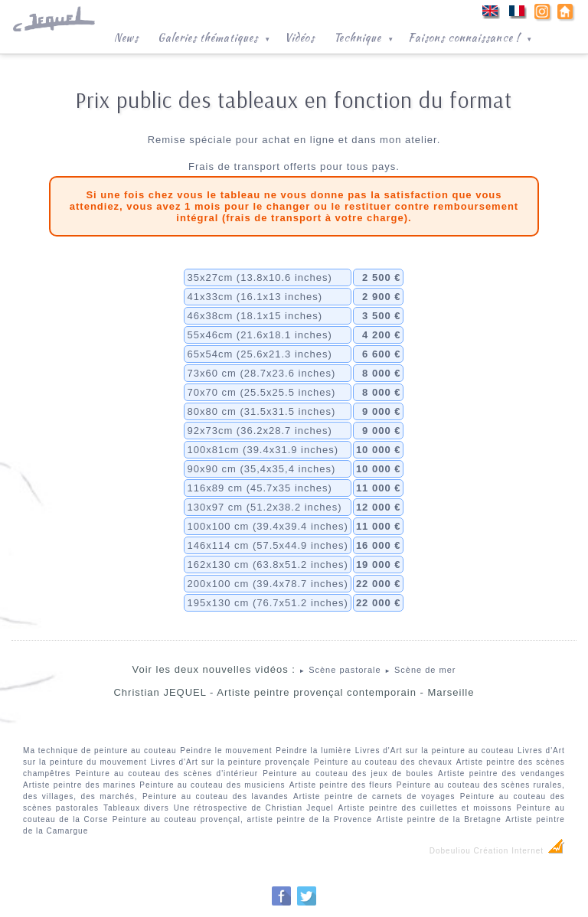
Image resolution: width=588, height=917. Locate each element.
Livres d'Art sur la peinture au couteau (435, 751)
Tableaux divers (136, 808)
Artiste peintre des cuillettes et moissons (425, 808)
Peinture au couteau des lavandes (216, 796)
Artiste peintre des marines (79, 785)
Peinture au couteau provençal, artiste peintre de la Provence (242, 819)
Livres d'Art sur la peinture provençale (230, 762)
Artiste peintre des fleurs (341, 785)
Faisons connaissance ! (472, 36)
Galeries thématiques (216, 36)
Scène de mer (420, 670)
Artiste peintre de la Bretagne (439, 819)
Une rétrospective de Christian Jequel (254, 808)
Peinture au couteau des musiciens (212, 785)
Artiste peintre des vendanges (501, 773)
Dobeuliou (450, 851)
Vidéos (300, 38)
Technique (365, 36)
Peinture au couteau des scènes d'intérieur (167, 773)
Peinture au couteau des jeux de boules (348, 773)
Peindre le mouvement (226, 751)
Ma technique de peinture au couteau (100, 751)
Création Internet (519, 851)
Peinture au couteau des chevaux (383, 762)
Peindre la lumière (314, 751)
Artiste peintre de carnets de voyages (374, 796)
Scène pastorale (340, 670)
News (126, 38)
